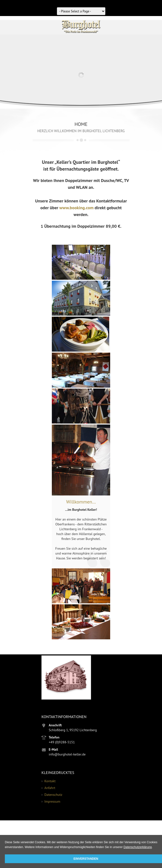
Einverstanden (86, 859)
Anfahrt (50, 788)
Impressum (52, 801)
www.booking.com (76, 208)
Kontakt (50, 781)
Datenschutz (53, 795)
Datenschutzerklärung (138, 847)
